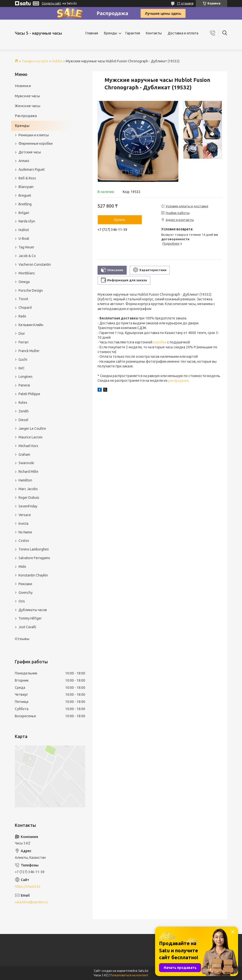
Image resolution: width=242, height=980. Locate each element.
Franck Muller (29, 351)
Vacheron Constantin (35, 264)
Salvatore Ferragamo (34, 558)
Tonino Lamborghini (34, 549)
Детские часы (30, 152)
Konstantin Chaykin (33, 575)
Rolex (23, 403)
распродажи (178, 381)
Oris (22, 601)
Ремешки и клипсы (34, 135)
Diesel (23, 420)
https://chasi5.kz (28, 886)
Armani (24, 161)
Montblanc (27, 273)
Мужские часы (27, 96)
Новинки (23, 86)
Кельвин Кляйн (31, 325)
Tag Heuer (26, 247)
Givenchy (26, 593)
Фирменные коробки (36, 143)
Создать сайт (51, 3)
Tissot (23, 299)
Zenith (24, 411)
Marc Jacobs (28, 489)
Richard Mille (28, 472)
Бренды (111, 33)
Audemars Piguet (32, 169)
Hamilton (25, 480)
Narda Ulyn (27, 221)
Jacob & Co (27, 256)
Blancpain (26, 187)
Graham (24, 454)
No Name (25, 532)
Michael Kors (28, 446)
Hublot (57, 61)
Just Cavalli (27, 627)
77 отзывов (185, 3)
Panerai (24, 385)
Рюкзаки (25, 584)
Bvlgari (24, 213)
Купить (120, 220)
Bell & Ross (27, 178)
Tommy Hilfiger (30, 618)
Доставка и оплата (183, 33)
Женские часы (28, 106)
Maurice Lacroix (30, 437)
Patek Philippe (29, 394)
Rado (22, 316)
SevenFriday (28, 506)
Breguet (25, 195)
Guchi (23, 359)
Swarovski (26, 463)
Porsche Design (31, 290)
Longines (26, 377)
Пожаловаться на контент (129, 975)
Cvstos (24, 541)
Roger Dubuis (29, 498)
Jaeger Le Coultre (32, 429)
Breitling (25, 204)
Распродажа (26, 116)
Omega (24, 282)
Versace (25, 515)
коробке (160, 342)
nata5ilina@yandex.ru (31, 902)
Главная (92, 33)
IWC (22, 368)
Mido (22, 567)
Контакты (154, 33)
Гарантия (133, 33)
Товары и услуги (35, 61)
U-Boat (24, 239)
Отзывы (22, 639)
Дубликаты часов (33, 610)
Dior (22, 334)
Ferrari (23, 342)
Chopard (25, 308)
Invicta (23, 524)
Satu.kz (143, 971)
